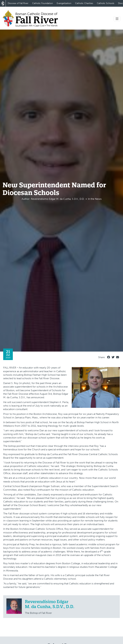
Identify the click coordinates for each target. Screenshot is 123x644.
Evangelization (64, 3)
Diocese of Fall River (18, 3)
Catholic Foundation (43, 3)
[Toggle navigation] (117, 19)
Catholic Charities (84, 3)
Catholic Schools (106, 3)
